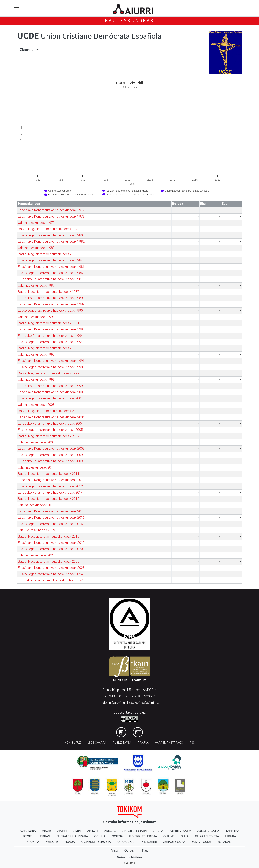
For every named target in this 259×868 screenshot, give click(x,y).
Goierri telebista (143, 836)
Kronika (33, 842)
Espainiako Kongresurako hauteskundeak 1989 (51, 304)
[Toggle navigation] (17, 9)
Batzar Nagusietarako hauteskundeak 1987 (49, 292)
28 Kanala (225, 842)
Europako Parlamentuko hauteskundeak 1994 (50, 336)
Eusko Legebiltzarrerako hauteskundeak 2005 (50, 430)
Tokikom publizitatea (129, 857)
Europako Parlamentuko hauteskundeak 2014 (50, 492)
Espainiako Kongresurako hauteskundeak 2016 (51, 518)
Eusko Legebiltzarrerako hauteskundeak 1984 (50, 260)
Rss (192, 743)
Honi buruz (73, 743)
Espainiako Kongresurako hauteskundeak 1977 (51, 210)
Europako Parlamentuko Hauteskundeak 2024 (51, 580)
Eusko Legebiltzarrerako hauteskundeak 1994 (50, 342)
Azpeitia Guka (180, 831)
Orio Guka (125, 842)
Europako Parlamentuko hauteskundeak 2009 (50, 461)
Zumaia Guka (201, 842)
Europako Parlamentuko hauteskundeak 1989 (50, 298)
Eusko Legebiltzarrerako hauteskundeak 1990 (50, 311)
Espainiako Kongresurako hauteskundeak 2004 (51, 417)
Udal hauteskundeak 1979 (36, 223)
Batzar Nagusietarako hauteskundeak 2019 (49, 536)
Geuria (100, 836)
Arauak (143, 743)
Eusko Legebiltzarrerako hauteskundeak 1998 (50, 367)
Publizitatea (122, 743)
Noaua (70, 842)
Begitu (28, 836)
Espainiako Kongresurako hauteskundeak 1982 (51, 242)
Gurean (130, 850)
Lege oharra (97, 743)
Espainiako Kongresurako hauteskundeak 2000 (51, 392)
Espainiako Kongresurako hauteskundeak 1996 (51, 361)
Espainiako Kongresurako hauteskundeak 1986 (51, 267)
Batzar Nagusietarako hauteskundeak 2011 (49, 474)
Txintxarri (148, 842)
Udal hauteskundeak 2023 (36, 555)
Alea (77, 831)
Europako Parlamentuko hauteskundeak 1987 (50, 279)
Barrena (232, 831)
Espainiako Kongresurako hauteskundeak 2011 (51, 480)
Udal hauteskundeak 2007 (36, 442)
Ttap (145, 850)
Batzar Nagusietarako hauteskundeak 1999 (49, 373)
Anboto (110, 831)
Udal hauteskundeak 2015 (36, 505)
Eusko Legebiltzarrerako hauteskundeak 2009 (50, 455)
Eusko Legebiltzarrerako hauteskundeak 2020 (50, 549)
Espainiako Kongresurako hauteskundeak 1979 (51, 216)
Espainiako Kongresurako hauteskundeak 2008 (51, 449)
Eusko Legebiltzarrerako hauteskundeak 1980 (50, 235)
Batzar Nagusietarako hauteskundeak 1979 (49, 229)
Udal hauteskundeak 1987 (36, 285)
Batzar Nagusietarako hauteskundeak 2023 (49, 561)
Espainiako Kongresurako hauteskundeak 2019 (51, 543)
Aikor (47, 831)
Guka (185, 836)
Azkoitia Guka (208, 831)
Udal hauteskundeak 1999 (36, 380)
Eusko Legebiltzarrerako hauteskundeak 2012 (50, 486)
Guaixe (169, 836)
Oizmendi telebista (96, 842)
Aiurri (62, 831)
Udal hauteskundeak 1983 (36, 248)
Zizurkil (30, 50)
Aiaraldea (28, 831)
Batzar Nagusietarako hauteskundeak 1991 (49, 323)
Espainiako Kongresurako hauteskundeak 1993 (51, 329)
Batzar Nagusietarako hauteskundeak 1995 (49, 348)
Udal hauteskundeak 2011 (36, 467)
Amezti (92, 831)
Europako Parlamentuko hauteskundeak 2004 (50, 423)
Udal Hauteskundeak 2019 (37, 530)
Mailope (52, 842)
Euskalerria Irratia (72, 836)
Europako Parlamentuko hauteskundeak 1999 (50, 386)
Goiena (117, 836)
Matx (114, 850)
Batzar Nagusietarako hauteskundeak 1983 (49, 254)
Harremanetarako (169, 743)
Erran (45, 836)
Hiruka (231, 836)
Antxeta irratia (135, 831)
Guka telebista (207, 836)
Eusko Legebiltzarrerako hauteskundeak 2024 (50, 574)
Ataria (158, 831)
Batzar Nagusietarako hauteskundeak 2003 (49, 411)
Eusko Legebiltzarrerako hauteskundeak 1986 (50, 273)
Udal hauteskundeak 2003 (36, 405)
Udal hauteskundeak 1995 (36, 354)
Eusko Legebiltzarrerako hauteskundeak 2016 (50, 524)
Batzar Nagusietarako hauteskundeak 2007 (49, 436)
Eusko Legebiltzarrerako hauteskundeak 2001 (50, 398)
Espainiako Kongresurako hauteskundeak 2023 (51, 568)
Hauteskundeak (129, 21)
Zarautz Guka (174, 842)
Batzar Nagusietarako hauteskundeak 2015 (49, 499)
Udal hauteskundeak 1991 (36, 317)
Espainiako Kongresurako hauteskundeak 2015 (51, 511)
